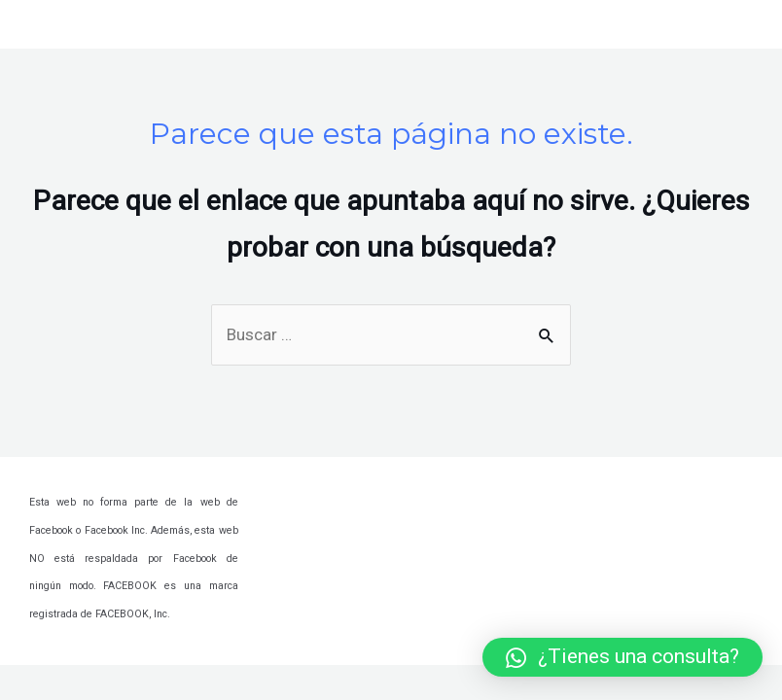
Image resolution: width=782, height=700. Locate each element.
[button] (622, 657)
